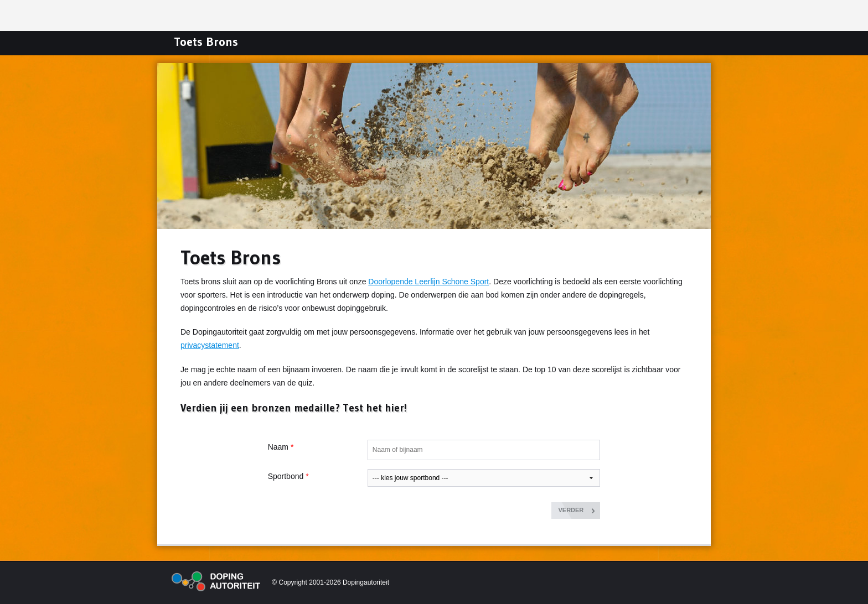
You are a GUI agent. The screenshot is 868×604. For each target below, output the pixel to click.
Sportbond (286, 476)
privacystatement (210, 345)
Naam (278, 447)
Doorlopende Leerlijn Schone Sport (428, 282)
